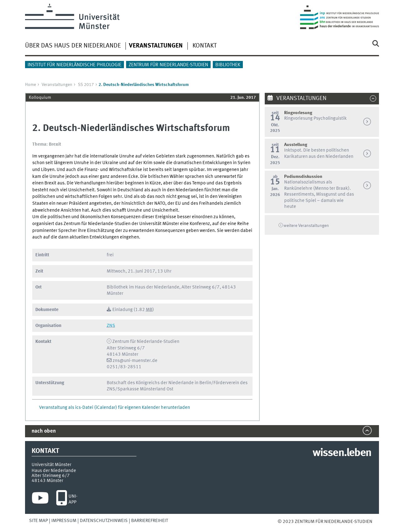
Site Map (38, 521)
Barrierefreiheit (150, 521)
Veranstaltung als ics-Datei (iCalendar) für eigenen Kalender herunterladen (115, 408)
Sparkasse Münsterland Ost (145, 389)
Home (31, 85)
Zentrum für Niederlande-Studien (168, 65)
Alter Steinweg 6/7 (51, 476)
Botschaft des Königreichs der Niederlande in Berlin (159, 383)
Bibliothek (228, 65)
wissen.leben (342, 453)
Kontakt (205, 46)
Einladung (123, 310)
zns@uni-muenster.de (135, 361)
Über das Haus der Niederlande (73, 46)
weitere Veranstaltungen (306, 226)
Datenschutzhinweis (104, 521)
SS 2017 (86, 85)
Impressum (64, 521)
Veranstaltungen (57, 85)
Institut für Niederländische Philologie (74, 65)
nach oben (44, 431)
